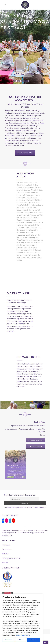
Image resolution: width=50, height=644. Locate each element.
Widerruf (5, 554)
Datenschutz (7, 549)
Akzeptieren (34, 640)
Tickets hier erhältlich (25, 153)
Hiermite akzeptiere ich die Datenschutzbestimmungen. (26, 507)
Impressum (6, 545)
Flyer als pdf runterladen (35, 440)
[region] (21, 619)
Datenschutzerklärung (23, 635)
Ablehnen (21, 640)
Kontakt (5, 563)
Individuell (8, 640)
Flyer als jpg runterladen (35, 446)
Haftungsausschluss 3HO (11, 558)
